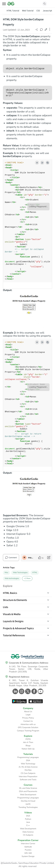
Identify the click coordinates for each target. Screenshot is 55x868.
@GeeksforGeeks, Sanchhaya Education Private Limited (27, 863)
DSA (28, 760)
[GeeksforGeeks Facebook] (34, 691)
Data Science (28, 832)
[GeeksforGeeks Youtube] (40, 691)
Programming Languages (28, 757)
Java (28, 822)
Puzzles (28, 850)
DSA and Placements (28, 791)
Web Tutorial (28, 11)
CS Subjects (28, 835)
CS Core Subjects (28, 773)
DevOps (28, 770)
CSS (38, 11)
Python (28, 819)
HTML (35, 573)
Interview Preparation (28, 777)
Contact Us (28, 721)
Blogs (28, 746)
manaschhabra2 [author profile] (31, 558)
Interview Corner (28, 844)
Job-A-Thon (28, 742)
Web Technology (28, 764)
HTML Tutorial (13, 11)
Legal (28, 715)
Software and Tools (28, 780)
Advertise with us (28, 724)
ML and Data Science (28, 788)
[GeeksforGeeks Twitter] (27, 691)
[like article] (41, 558)
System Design (28, 856)
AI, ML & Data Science (28, 767)
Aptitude (28, 847)
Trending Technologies (28, 807)
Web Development (28, 795)
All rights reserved (28, 866)
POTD (28, 739)
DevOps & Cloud (28, 801)
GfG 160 (28, 853)
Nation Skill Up (28, 749)
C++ (28, 825)
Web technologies (12, 579)
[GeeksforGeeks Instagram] (21, 691)
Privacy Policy (28, 718)
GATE (28, 804)
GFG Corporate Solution (28, 727)
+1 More (27, 579)
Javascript (47, 11)
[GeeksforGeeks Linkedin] (15, 691)
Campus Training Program (28, 731)
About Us (28, 712)
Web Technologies (20, 573)
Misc (6, 573)
